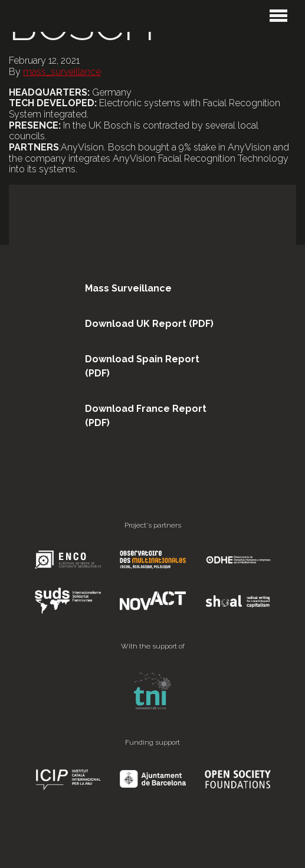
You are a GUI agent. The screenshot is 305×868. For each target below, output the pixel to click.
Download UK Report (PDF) (149, 324)
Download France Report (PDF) (146, 416)
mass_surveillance (62, 72)
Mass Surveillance (128, 288)
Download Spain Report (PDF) (142, 366)
